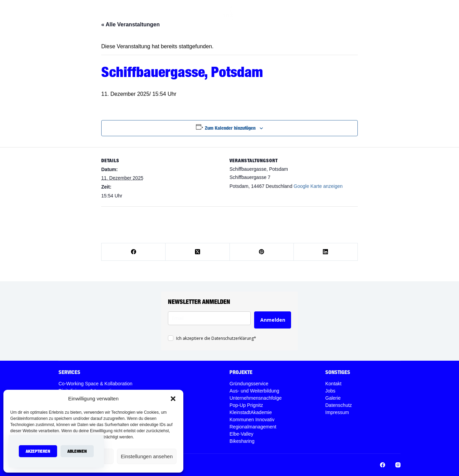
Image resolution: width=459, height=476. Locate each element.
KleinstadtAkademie (251, 412)
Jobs (340, 14)
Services (162, 14)
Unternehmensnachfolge (256, 398)
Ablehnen (77, 451)
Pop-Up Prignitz (246, 405)
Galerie (333, 398)
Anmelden (273, 320)
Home (133, 14)
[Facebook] (359, 14)
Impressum (337, 412)
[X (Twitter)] (198, 252)
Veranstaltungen (306, 14)
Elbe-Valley (241, 434)
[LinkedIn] (326, 252)
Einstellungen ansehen (147, 456)
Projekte (264, 14)
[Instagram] (370, 14)
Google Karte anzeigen (318, 186)
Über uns (194, 14)
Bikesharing (242, 441)
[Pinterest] (262, 252)
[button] (173, 399)
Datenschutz (339, 405)
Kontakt (333, 384)
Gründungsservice (249, 384)
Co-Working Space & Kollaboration (95, 384)
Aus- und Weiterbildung (254, 391)
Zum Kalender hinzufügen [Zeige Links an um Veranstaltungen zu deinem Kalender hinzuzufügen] (230, 128)
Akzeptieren (38, 451)
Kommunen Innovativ (252, 420)
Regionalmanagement (253, 427)
